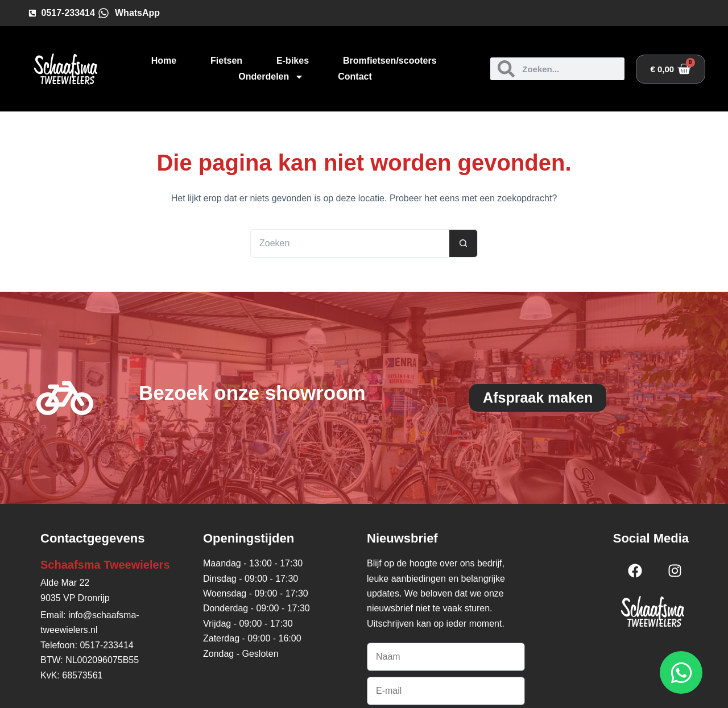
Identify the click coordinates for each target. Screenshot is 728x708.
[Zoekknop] (464, 243)
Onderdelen (271, 77)
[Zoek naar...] (350, 243)
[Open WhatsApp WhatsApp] (681, 672)
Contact (355, 76)
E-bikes (293, 61)
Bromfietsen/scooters (390, 61)
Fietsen (226, 61)
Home (164, 61)
